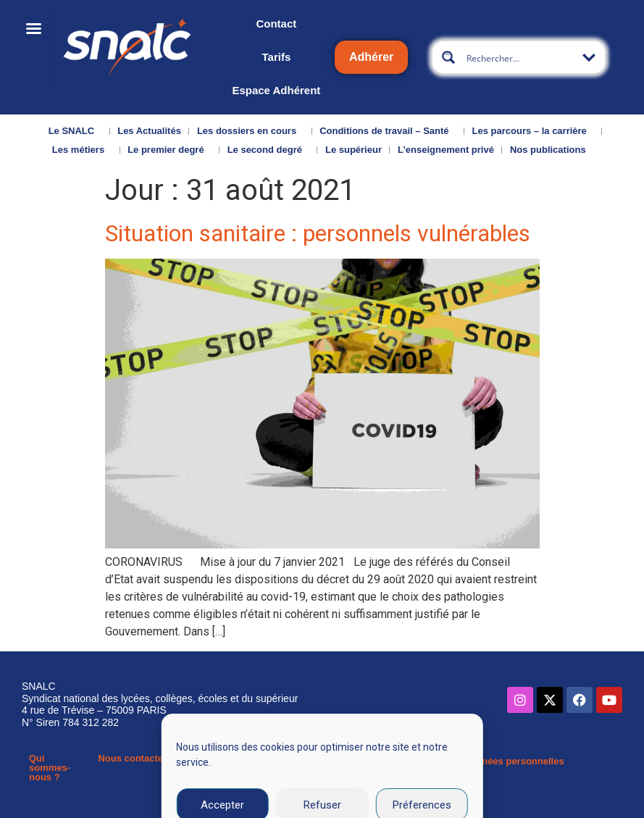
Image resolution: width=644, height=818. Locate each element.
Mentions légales (357, 766)
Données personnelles (514, 761)
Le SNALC (75, 131)
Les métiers (82, 150)
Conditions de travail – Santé (388, 131)
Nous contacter (132, 758)
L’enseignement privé (446, 150)
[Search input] (519, 57)
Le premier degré (170, 150)
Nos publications (552, 150)
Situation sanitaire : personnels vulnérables (318, 233)
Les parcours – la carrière (533, 131)
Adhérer (371, 57)
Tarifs (277, 57)
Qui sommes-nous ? (50, 768)
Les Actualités (149, 131)
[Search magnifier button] (448, 57)
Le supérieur (354, 150)
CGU (431, 761)
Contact (276, 24)
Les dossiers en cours (250, 131)
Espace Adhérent (276, 90)
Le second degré (268, 150)
